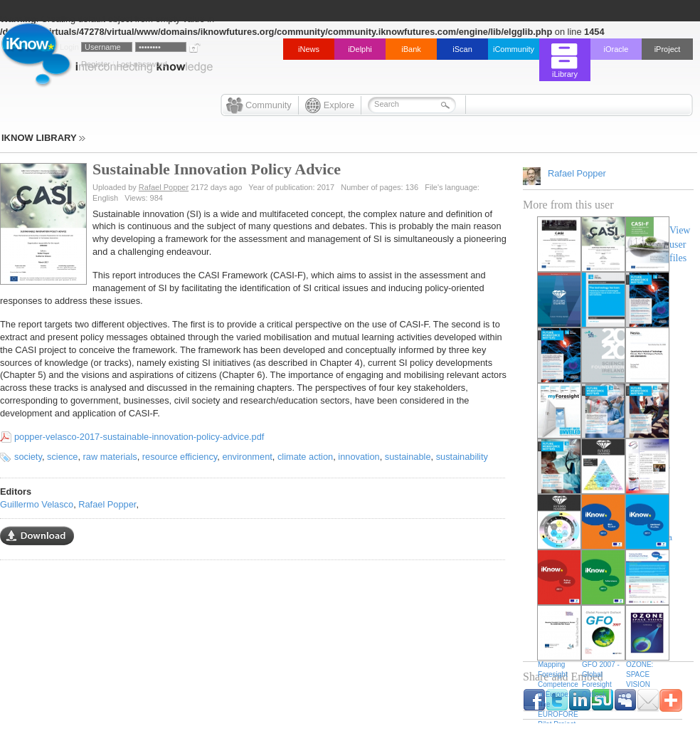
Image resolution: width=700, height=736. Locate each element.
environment (247, 457)
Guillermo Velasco (37, 504)
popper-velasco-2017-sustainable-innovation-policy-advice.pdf (139, 437)
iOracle (616, 49)
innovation (359, 457)
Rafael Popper (164, 187)
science (62, 457)
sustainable (408, 457)
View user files (680, 244)
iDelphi (360, 49)
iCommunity (514, 49)
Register (96, 64)
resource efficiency (180, 457)
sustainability (462, 457)
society (28, 457)
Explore (339, 105)
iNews (309, 49)
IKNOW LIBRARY (43, 138)
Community (269, 105)
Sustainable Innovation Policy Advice (217, 169)
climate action (305, 457)
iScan (462, 49)
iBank (411, 49)
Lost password (142, 64)
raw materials (110, 457)
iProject (668, 49)
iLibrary (565, 74)
